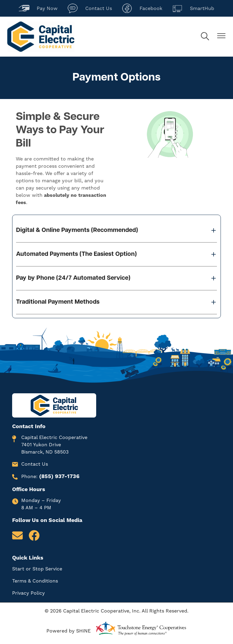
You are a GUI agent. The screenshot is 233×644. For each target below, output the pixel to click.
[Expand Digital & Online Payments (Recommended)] (116, 230)
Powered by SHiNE (69, 631)
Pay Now (38, 8)
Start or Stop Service (37, 569)
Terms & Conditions (35, 581)
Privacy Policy (29, 593)
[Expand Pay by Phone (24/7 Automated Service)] (116, 278)
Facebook (142, 8)
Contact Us (90, 8)
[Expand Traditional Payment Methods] (116, 302)
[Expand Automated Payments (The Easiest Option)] (116, 254)
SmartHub (193, 8)
